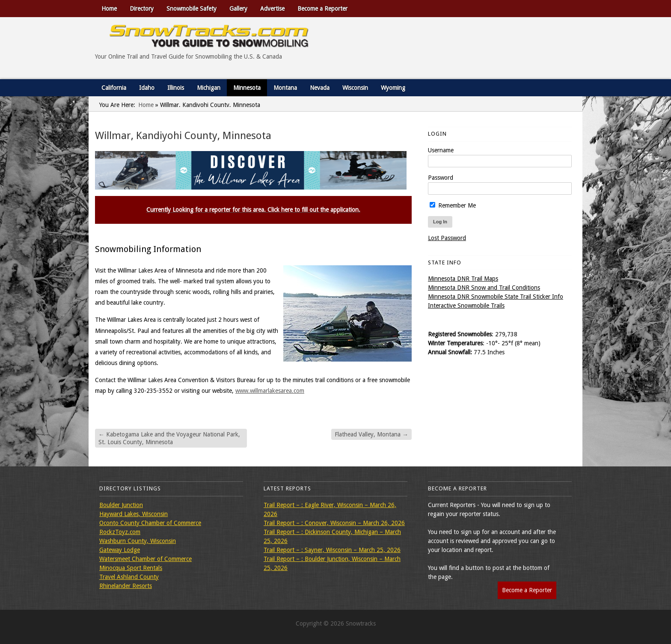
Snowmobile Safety (192, 9)
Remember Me (453, 205)
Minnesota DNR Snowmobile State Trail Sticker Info (496, 297)
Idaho (147, 88)
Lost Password (447, 238)
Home (109, 9)
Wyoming (393, 88)
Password (441, 178)
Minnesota (247, 88)
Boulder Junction (121, 505)
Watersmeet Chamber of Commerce (145, 559)
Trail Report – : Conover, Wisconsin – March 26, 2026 (334, 523)
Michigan (209, 88)
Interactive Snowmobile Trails (466, 306)
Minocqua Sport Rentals (131, 568)
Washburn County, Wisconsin (138, 541)
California (114, 88)
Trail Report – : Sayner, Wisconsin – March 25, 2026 (332, 550)
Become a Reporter (322, 9)
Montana (285, 88)
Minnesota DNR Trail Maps (463, 279)
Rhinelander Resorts (126, 586)
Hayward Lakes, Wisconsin (134, 514)
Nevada (320, 88)
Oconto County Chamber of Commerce (150, 523)
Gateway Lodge (120, 550)
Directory (142, 9)
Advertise (272, 9)
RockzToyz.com (120, 532)
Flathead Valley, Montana (371, 434)
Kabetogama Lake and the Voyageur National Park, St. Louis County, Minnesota (169, 438)
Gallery (238, 9)
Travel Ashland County (129, 577)
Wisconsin (355, 88)
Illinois (176, 88)
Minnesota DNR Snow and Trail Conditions (484, 288)
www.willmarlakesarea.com (270, 391)
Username (441, 150)
